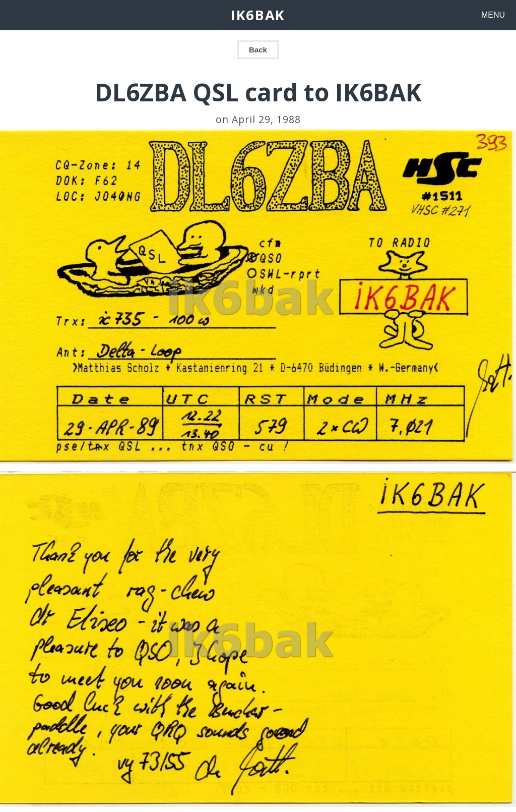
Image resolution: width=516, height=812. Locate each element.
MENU (493, 15)
